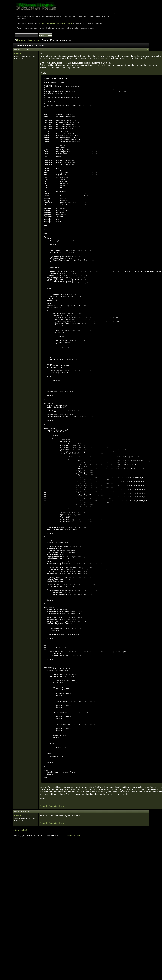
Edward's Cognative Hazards (53, 947)
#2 (148, 952)
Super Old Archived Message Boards (55, 23)
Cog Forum (33, 40)
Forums (21, 40)
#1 (148, 50)
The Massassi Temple (70, 976)
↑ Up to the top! (20, 971)
